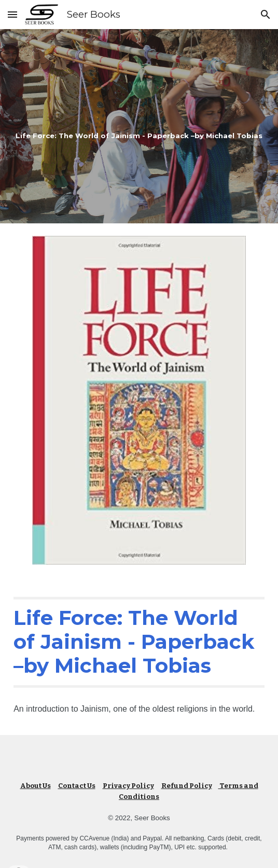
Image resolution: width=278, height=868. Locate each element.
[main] (139, 126)
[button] (12, 14)
